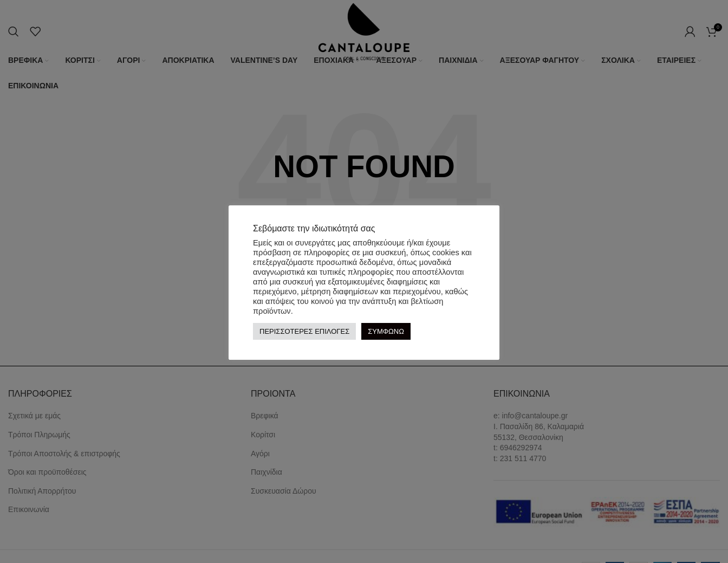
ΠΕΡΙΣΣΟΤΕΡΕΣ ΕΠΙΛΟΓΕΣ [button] (304, 331)
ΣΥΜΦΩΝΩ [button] (386, 331)
